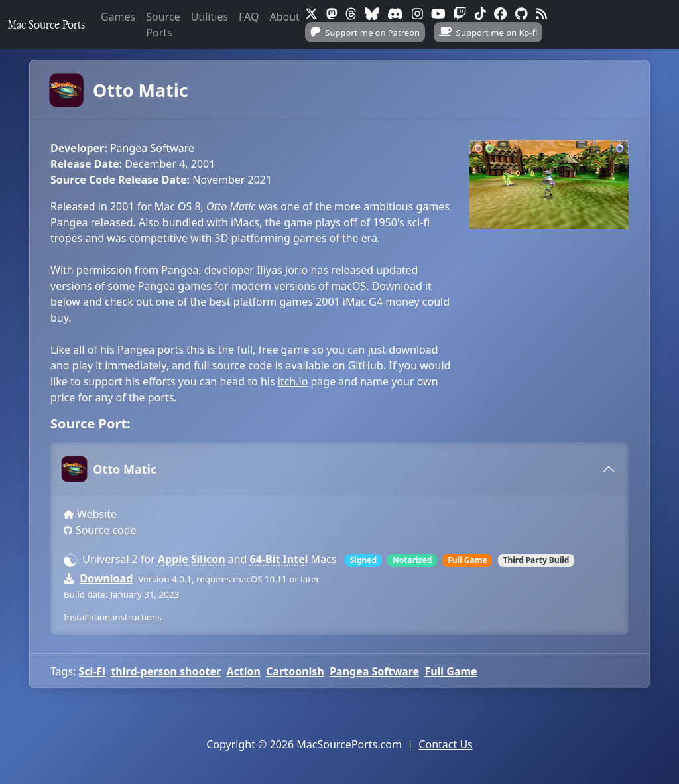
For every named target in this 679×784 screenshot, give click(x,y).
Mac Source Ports (46, 24)
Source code (106, 530)
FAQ (249, 17)
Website (97, 514)
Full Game (451, 671)
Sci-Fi (93, 671)
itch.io (293, 381)
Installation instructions (113, 617)
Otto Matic (119, 90)
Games (118, 17)
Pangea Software (374, 671)
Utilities (210, 17)
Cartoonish (295, 671)
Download (106, 578)
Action (243, 671)
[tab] (339, 469)
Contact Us (445, 744)
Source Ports (163, 25)
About (284, 17)
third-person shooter (166, 671)
